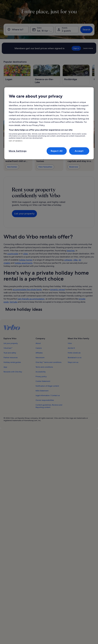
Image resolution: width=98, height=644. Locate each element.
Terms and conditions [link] (44, 367)
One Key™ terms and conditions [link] (48, 362)
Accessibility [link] (41, 372)
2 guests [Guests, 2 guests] (66, 31)
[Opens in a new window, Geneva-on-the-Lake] (47, 75)
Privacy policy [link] (41, 376)
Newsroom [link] (40, 358)
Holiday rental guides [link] (12, 362)
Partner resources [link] (11, 358)
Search (86, 30)
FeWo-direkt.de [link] (74, 353)
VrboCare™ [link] (8, 348)
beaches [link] (71, 250)
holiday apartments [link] (24, 263)
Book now (74, 167)
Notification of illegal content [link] (47, 386)
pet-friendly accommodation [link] (31, 299)
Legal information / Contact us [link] (48, 395)
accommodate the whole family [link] (27, 289)
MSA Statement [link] (42, 391)
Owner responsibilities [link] (45, 400)
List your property (24, 214)
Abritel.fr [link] (71, 348)
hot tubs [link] (14, 302)
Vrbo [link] (70, 343)
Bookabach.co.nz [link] (75, 358)
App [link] (5, 367)
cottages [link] (68, 260)
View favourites (45, 167)
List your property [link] (11, 343)
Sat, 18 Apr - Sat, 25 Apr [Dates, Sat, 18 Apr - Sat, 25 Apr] (45, 31)
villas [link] (75, 260)
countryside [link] (13, 254)
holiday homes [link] (26, 260)
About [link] (38, 343)
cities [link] (25, 254)
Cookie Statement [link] (43, 381)
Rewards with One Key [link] (13, 372)
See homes (12, 167)
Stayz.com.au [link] (73, 362)
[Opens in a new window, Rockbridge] (76, 75)
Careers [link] (39, 348)
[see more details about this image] (86, 73)
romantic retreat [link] (57, 289)
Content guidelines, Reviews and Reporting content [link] (49, 406)
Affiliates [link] (39, 353)
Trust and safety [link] (10, 353)
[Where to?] (17, 30)
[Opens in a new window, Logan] (17, 75)
